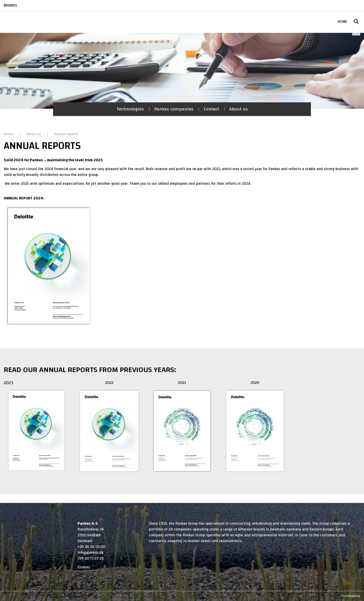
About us (238, 109)
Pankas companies (174, 109)
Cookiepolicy (351, 596)
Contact (211, 109)
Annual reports (66, 134)
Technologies (130, 109)
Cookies (84, 567)
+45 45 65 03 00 (91, 547)
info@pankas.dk (90, 553)
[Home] (23, 17)
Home (9, 134)
